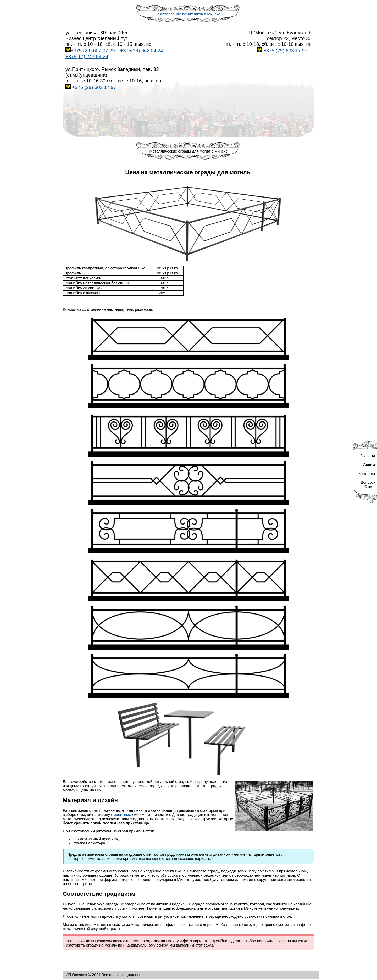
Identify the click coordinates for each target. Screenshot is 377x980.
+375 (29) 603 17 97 (285, 51)
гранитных (122, 815)
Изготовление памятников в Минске (188, 14)
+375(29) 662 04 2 (141, 51)
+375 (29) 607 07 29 (93, 51)
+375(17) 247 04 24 (87, 56)
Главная (368, 456)
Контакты (367, 474)
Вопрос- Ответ (368, 485)
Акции (369, 465)
